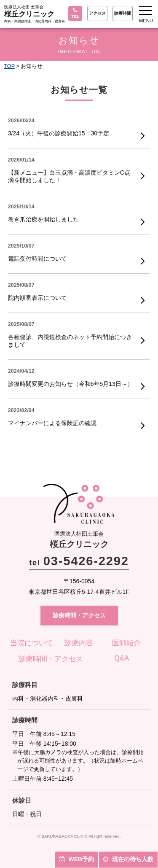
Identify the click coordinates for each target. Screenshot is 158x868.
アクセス (97, 13)
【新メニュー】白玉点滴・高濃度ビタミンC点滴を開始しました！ (69, 176)
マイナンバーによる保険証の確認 (52, 423)
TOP (9, 66)
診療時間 (123, 13)
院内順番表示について (37, 298)
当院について (32, 643)
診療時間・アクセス (79, 615)
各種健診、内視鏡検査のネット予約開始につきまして (70, 341)
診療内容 (79, 643)
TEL (75, 13)
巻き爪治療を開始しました (43, 219)
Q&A (122, 658)
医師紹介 (126, 643)
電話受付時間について (37, 259)
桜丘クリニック (29, 14)
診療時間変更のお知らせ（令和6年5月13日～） (71, 384)
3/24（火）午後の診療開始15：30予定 (59, 133)
